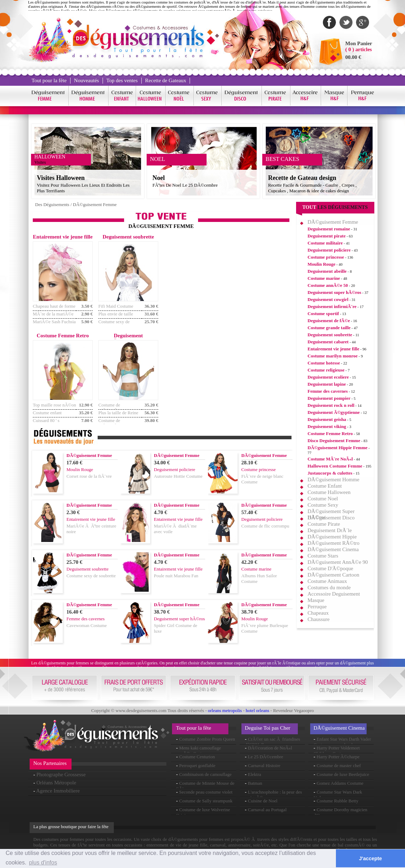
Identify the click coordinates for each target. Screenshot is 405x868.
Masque (316, 600)
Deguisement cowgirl (328, 299)
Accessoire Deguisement (334, 594)
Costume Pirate (324, 524)
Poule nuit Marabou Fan (176, 576)
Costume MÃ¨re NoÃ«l (330, 459)
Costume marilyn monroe (333, 356)
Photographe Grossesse (61, 774)
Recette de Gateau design (302, 178)
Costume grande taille (329, 328)
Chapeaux (318, 613)
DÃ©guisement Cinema (333, 549)
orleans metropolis (225, 710)
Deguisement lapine (327, 384)
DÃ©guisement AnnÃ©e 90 (338, 562)
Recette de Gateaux (166, 80)
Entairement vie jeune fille (334, 349)
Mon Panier (359, 43)
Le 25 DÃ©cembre (265, 757)
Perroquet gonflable (197, 765)
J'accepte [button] (371, 858)
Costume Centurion (197, 757)
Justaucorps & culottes (330, 473)
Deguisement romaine (329, 229)
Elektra (254, 774)
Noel (159, 178)
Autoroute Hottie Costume (178, 476)
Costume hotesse (324, 363)
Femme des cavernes (328, 391)
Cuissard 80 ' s (46, 420)
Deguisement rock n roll (331, 405)
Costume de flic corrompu (265, 526)
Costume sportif (323, 314)
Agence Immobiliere (58, 791)
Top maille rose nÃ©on (54, 405)
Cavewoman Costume (87, 625)
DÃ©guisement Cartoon (334, 575)
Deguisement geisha (327, 419)
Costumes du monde (329, 587)
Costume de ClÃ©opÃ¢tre (111, 408)
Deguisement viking (327, 426)
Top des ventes (122, 80)
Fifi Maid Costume (116, 306)
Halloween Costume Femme (335, 466)
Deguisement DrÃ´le (330, 530)
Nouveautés (87, 80)
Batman (255, 783)
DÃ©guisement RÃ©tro (334, 543)
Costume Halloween (329, 492)
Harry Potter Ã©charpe (338, 757)
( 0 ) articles (359, 49)
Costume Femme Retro (330, 433)
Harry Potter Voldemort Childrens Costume (337, 751)
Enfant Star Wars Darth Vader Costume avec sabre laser (342, 742)
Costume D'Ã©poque (331, 568)
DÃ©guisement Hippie (332, 537)
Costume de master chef (339, 765)
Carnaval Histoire (264, 765)
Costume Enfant (325, 486)
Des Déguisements (52, 204)
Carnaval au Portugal (267, 810)
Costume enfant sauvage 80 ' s (47, 415)
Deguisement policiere (329, 250)
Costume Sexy (323, 505)
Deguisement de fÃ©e (329, 321)
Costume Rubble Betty (337, 801)
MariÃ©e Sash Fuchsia (54, 322)
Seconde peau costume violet (206, 792)
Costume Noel (323, 499)
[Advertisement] (227, 283)
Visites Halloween (61, 178)
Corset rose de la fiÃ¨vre (89, 476)
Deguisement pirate (327, 236)
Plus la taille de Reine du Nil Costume (118, 415)
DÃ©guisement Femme (95, 204)
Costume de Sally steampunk (206, 801)
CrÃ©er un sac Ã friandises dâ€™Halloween (273, 742)
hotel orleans (257, 710)
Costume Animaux (327, 581)
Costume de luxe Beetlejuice (343, 774)
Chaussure (319, 619)
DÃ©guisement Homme (334, 480)
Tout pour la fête (49, 80)
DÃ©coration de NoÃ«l (270, 748)
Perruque (317, 607)
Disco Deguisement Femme (334, 441)
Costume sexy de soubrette (114, 324)
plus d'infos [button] (43, 863)
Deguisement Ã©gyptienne (334, 412)
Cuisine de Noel (263, 801)
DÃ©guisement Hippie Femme (338, 448)
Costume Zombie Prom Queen (207, 739)
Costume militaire (325, 243)
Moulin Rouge (322, 264)
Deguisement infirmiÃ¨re (332, 306)
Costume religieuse (326, 370)
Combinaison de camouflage (205, 774)
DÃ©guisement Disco (331, 518)
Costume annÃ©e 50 (328, 285)
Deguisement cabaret (328, 342)
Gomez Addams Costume (340, 783)
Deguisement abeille (327, 271)
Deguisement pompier (329, 398)
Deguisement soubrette (330, 335)
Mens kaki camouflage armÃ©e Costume (199, 751)
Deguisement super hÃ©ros (335, 292)
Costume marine (324, 278)
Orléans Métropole (56, 783)
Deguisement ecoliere (328, 377)
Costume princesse (326, 257)
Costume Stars (323, 556)
